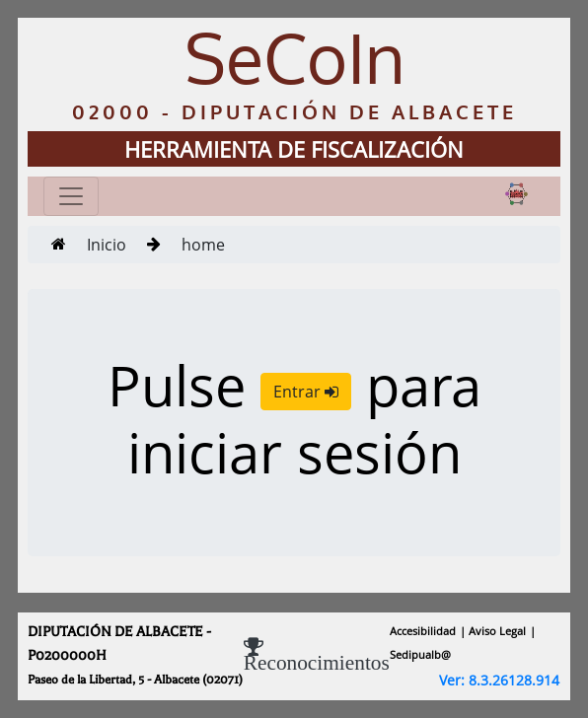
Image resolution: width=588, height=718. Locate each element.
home (203, 245)
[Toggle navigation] (71, 196)
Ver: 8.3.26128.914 (499, 680)
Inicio (107, 245)
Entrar (306, 392)
